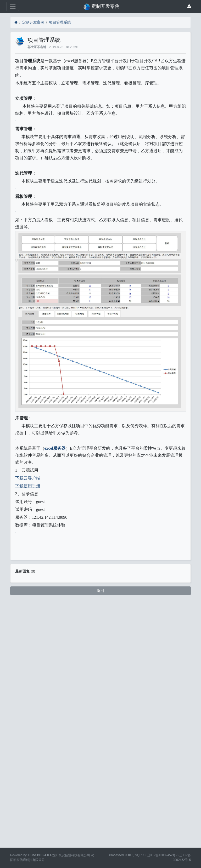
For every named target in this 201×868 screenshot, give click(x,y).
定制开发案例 (33, 22)
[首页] (16, 22)
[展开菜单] (13, 6)
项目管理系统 (60, 22)
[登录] (189, 6)
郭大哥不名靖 (37, 47)
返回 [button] (100, 836)
